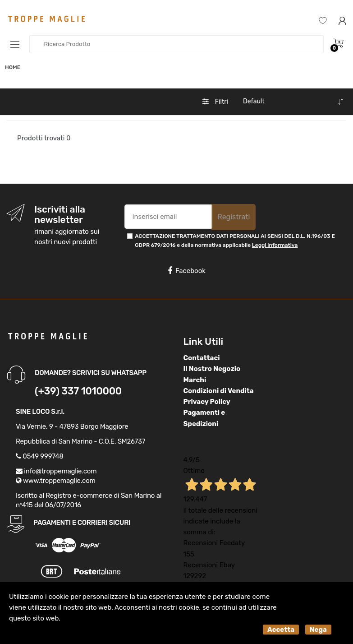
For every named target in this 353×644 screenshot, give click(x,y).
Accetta (281, 630)
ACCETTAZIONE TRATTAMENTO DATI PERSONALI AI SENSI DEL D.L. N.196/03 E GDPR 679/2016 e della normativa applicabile (235, 240)
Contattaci (202, 358)
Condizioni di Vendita (219, 391)
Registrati (234, 217)
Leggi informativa (275, 245)
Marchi (195, 380)
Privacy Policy (207, 402)
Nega (318, 630)
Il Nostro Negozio (212, 369)
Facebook (187, 271)
